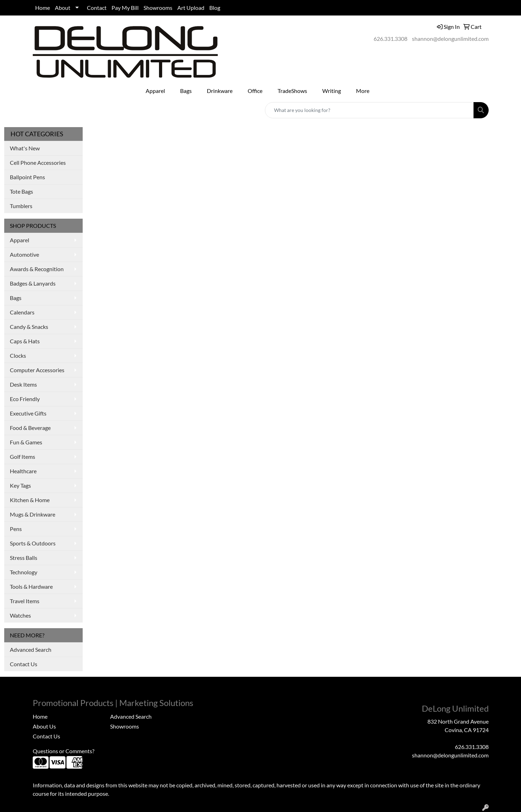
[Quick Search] (369, 110)
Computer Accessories (37, 370)
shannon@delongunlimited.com (450, 39)
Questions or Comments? (63, 751)
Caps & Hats (25, 341)
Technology (24, 572)
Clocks (18, 355)
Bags (16, 298)
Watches (20, 615)
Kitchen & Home (30, 500)
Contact (97, 8)
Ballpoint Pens (27, 177)
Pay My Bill (125, 8)
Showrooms (158, 8)
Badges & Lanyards (33, 283)
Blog (215, 8)
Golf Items (23, 457)
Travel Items (25, 601)
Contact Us (24, 664)
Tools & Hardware (31, 586)
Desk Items (23, 384)
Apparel (20, 240)
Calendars (22, 312)
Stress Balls (24, 558)
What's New (25, 148)
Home (43, 8)
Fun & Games (26, 442)
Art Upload (191, 8)
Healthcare (23, 471)
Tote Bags (21, 191)
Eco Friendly (25, 399)
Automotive (24, 254)
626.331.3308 (390, 39)
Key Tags (20, 485)
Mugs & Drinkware (33, 514)
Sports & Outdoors (33, 543)
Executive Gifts (28, 413)
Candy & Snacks (29, 327)
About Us (44, 726)
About (63, 8)
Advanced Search (31, 649)
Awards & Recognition (37, 269)
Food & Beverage (30, 428)
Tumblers (21, 206)
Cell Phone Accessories (38, 163)
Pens (16, 529)
